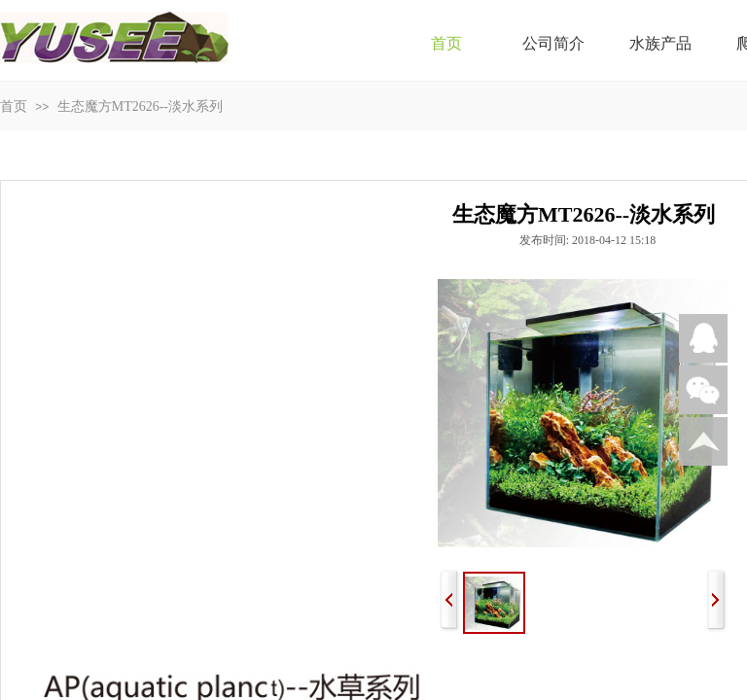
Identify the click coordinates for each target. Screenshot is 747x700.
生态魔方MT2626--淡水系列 (140, 106)
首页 (446, 43)
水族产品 (660, 43)
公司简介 (553, 43)
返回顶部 (703, 441)
